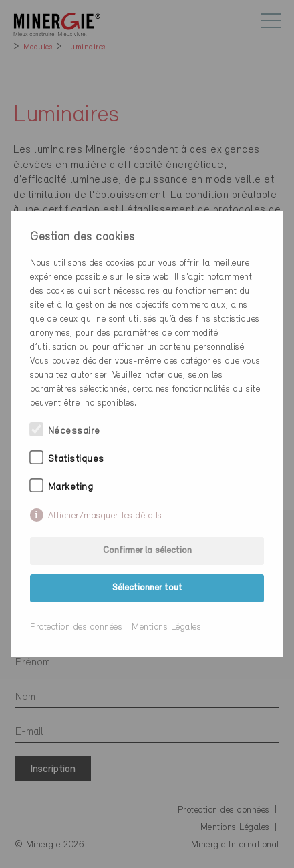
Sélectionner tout (147, 588)
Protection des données (76, 627)
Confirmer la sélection (147, 551)
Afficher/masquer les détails (105, 516)
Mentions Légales (166, 627)
